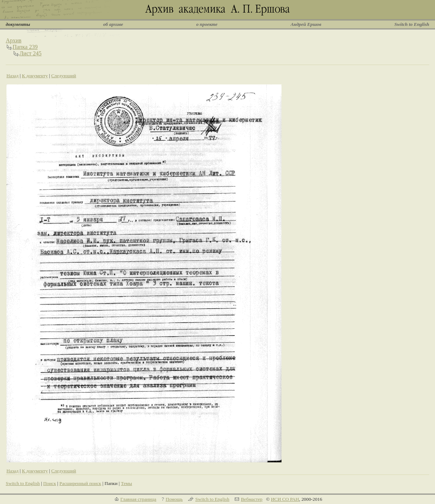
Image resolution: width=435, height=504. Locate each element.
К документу (35, 76)
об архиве (113, 24)
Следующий (63, 76)
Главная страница (138, 499)
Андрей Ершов (306, 24)
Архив (14, 40)
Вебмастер (252, 499)
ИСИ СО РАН (285, 499)
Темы (126, 483)
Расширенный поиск (80, 483)
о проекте (207, 24)
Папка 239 (25, 47)
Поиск (50, 483)
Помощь (174, 499)
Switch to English (412, 24)
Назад (13, 76)
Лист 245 (31, 53)
